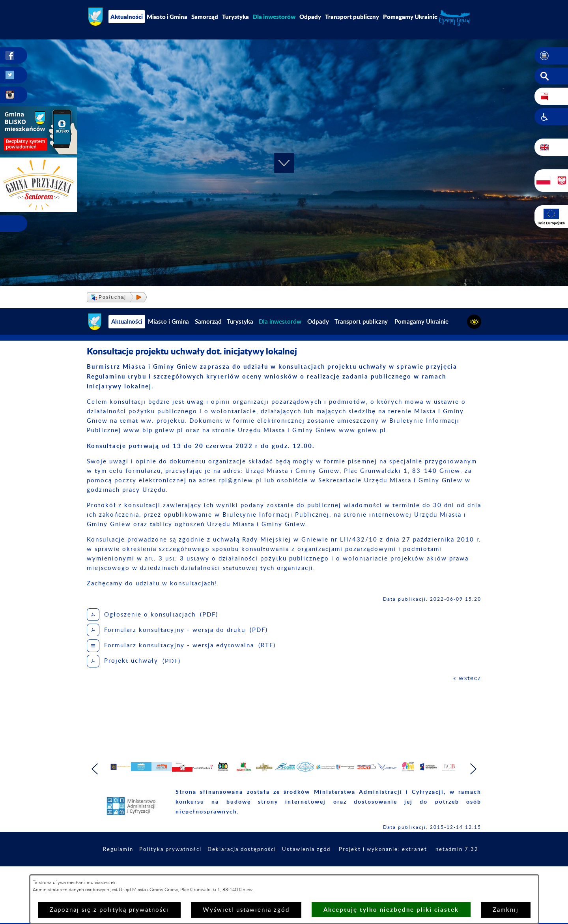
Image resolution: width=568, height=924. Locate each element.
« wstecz (467, 678)
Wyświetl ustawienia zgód (246, 910)
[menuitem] (274, 17)
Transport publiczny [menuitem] (352, 17)
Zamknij (506, 910)
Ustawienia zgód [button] (351, 871)
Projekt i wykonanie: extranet (432, 871)
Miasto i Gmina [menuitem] (167, 17)
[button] (551, 56)
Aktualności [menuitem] (127, 17)
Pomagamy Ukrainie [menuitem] (410, 17)
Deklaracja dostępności (283, 871)
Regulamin (152, 871)
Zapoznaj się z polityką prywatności (109, 910)
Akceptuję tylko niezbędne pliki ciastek (391, 910)
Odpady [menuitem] (310, 17)
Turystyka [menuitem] (235, 17)
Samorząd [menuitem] (205, 17)
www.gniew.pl (362, 430)
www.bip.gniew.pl (153, 430)
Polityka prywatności (207, 871)
